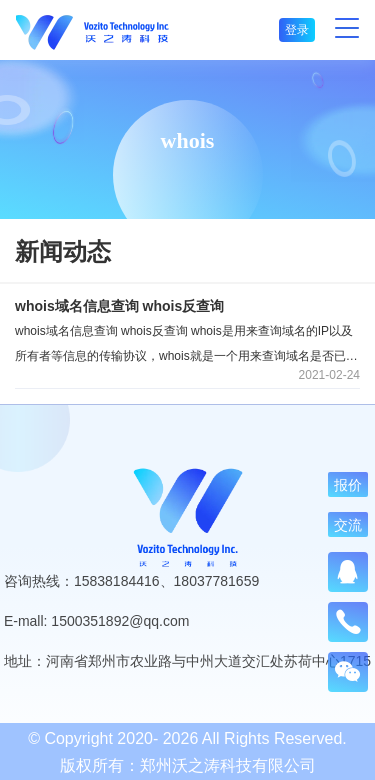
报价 (348, 485)
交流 (348, 525)
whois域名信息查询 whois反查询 (119, 306)
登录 (297, 30)
